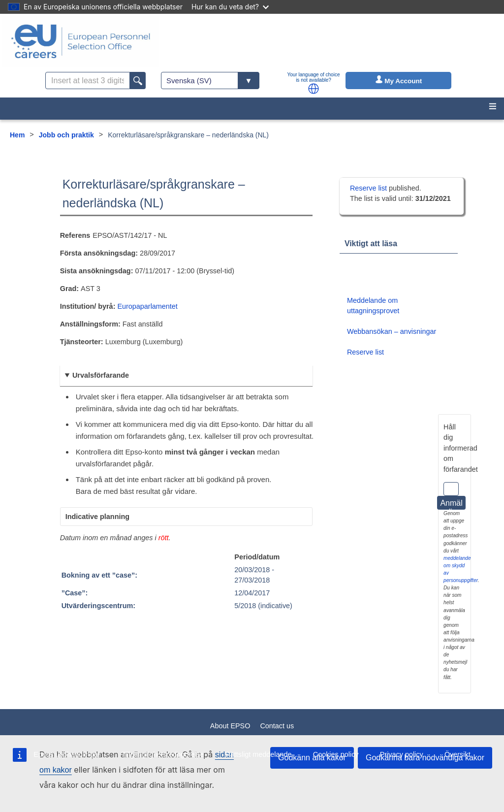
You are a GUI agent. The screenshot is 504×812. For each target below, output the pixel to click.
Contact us (277, 726)
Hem (17, 135)
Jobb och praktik (66, 135)
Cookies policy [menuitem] (336, 754)
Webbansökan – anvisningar (392, 331)
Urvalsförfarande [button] (101, 375)
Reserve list (369, 188)
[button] (314, 89)
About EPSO (230, 726)
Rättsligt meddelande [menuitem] (258, 754)
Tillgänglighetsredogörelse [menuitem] (163, 754)
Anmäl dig (451, 504)
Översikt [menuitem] (457, 754)
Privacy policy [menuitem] (402, 754)
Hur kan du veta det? (230, 7)
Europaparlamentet (147, 306)
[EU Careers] (81, 41)
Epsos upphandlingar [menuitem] (67, 754)
